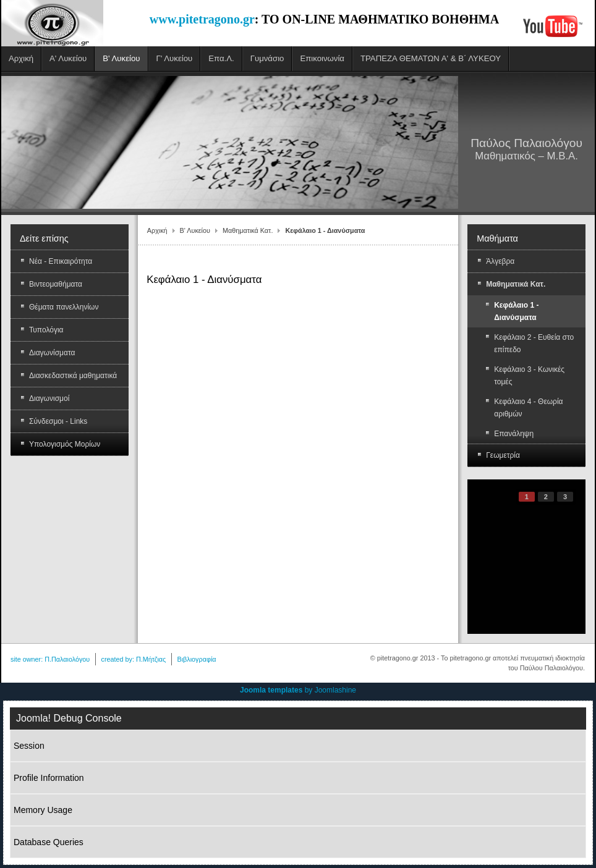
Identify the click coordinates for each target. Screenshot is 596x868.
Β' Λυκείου (195, 230)
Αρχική (157, 230)
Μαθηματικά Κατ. (248, 230)
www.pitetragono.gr (202, 19)
